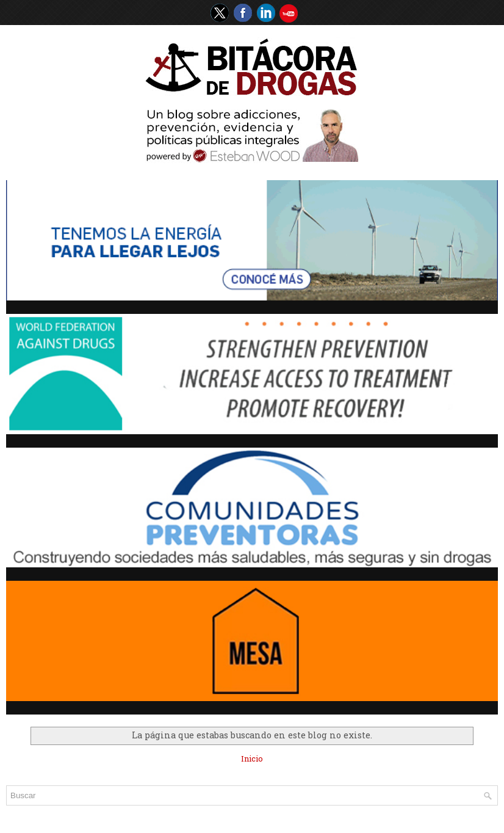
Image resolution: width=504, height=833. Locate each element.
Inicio (252, 758)
